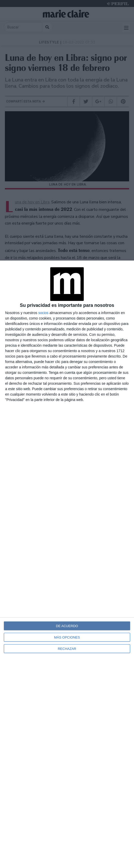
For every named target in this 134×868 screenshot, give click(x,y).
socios (43, 313)
